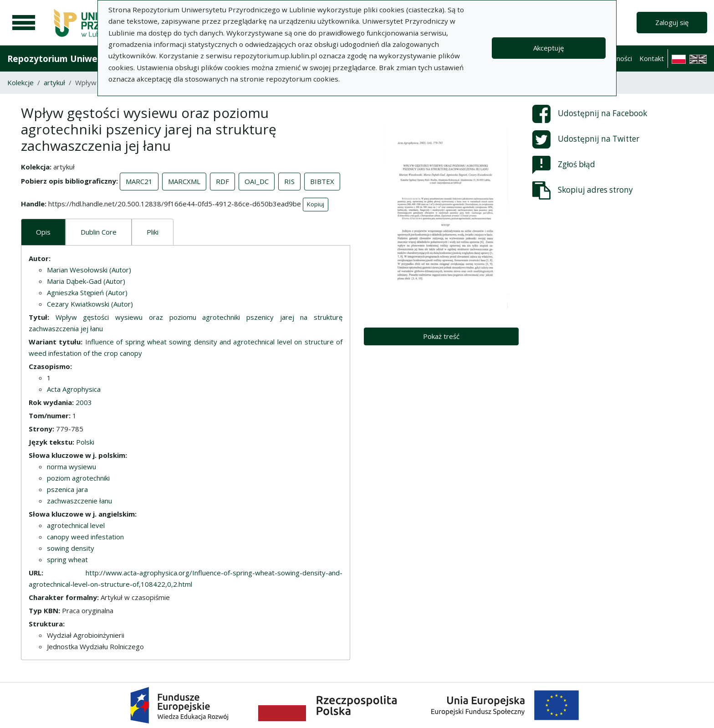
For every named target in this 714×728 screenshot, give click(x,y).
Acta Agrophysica (74, 389)
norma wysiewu (71, 467)
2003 (84, 402)
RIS (289, 181)
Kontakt (652, 58)
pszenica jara (67, 489)
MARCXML (184, 181)
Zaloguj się (672, 22)
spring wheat (67, 559)
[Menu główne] (24, 23)
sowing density (71, 548)
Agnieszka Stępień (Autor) (87, 292)
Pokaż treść (441, 336)
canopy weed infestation (85, 537)
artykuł (54, 82)
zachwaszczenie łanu (79, 501)
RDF (222, 181)
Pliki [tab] (153, 232)
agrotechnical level (76, 525)
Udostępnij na (590, 114)
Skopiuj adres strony (583, 190)
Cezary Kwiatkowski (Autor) (90, 304)
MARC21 (139, 181)
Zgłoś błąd (564, 165)
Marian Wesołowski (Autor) (89, 270)
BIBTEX (322, 181)
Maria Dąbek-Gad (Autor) (86, 281)
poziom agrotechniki (78, 478)
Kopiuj (316, 204)
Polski (85, 442)
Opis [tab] (43, 232)
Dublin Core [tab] (99, 232)
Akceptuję (548, 48)
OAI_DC (257, 181)
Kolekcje (20, 82)
